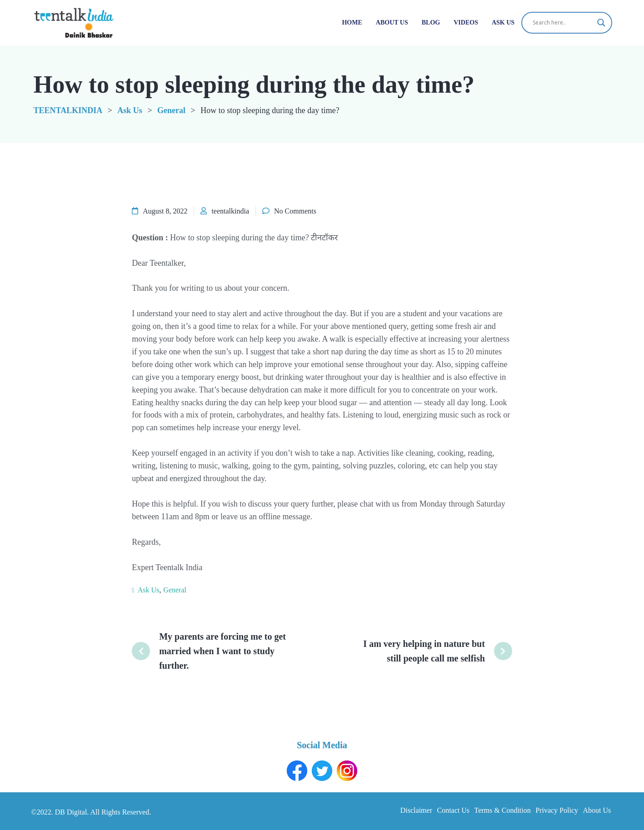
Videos (466, 22)
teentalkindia (230, 211)
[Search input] (563, 23)
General (175, 590)
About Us (392, 22)
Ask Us (503, 22)
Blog (431, 22)
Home (352, 22)
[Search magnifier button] (601, 23)
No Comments (295, 211)
